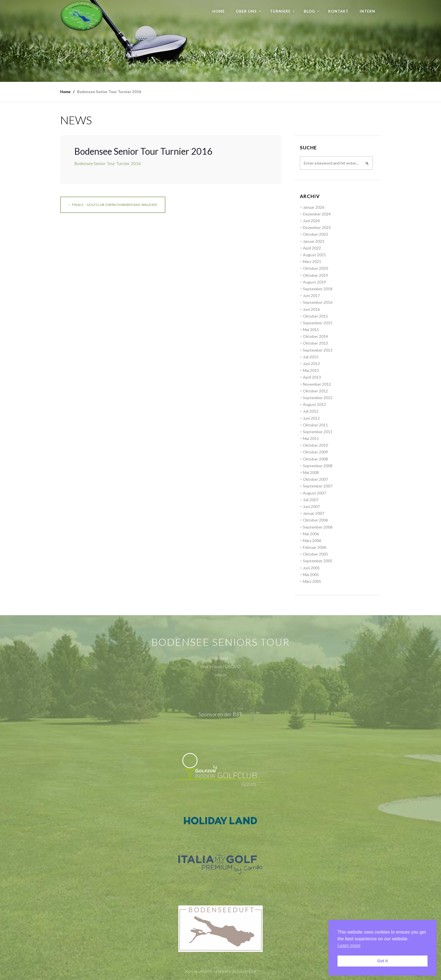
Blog (309, 11)
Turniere (280, 11)
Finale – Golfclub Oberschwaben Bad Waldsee (113, 205)
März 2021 (312, 261)
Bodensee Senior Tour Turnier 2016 (108, 163)
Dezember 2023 (317, 227)
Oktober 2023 (315, 234)
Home (219, 11)
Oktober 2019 (315, 275)
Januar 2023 (314, 241)
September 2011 (318, 432)
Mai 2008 (311, 472)
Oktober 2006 (315, 520)
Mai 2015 (311, 330)
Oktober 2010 (315, 445)
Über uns (246, 11)
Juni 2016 (311, 309)
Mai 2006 (311, 534)
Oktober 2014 (315, 336)
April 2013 (312, 377)
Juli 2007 (311, 500)
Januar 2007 (314, 513)
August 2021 (314, 255)
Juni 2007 (311, 506)
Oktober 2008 (315, 459)
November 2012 (317, 384)
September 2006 (318, 527)
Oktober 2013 (315, 343)
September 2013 (318, 350)
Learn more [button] (349, 946)
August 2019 (314, 282)
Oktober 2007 (315, 479)
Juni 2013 (311, 364)
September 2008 (318, 466)
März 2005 (312, 581)
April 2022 (312, 248)
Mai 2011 (311, 438)
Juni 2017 (311, 295)
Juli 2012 (311, 411)
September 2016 (318, 302)
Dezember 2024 (317, 214)
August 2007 (314, 493)
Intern (367, 11)
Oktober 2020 (315, 268)
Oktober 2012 (315, 391)
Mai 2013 (311, 370)
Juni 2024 (311, 221)
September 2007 (318, 486)
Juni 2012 (311, 418)
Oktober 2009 (315, 452)
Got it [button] (382, 961)
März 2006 (312, 540)
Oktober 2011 (315, 425)
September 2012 (318, 398)
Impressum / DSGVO (221, 666)
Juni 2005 (311, 568)
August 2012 (314, 404)
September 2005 (318, 561)
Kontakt (338, 11)
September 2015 (318, 323)
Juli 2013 (311, 357)
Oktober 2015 (315, 316)
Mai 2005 (311, 575)
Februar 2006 (315, 547)
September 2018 (318, 289)
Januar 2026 (314, 207)
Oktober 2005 (315, 554)
